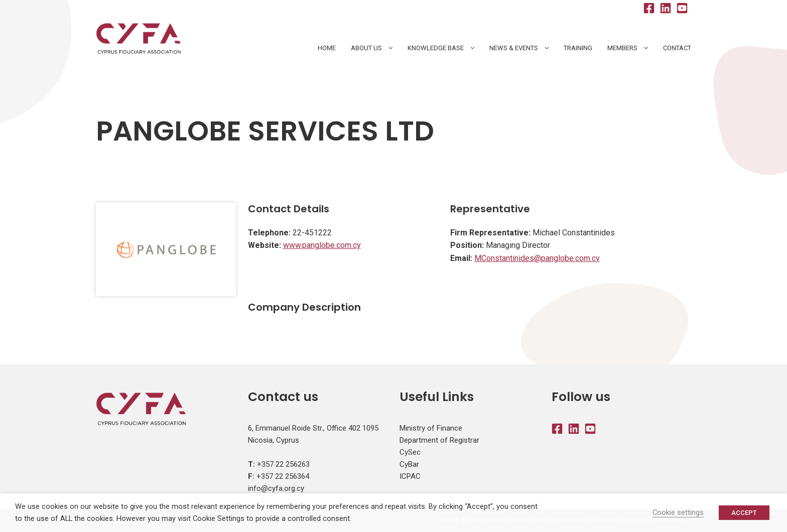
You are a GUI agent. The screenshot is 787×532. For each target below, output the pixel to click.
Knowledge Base (436, 48)
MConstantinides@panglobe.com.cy (537, 258)
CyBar (409, 464)
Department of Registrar (439, 440)
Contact (677, 48)
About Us (366, 48)
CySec (410, 452)
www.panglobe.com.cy (322, 245)
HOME (327, 48)
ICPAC (410, 476)
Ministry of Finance (431, 428)
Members (622, 48)
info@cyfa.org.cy (276, 488)
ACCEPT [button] (744, 513)
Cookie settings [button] (678, 512)
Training (578, 48)
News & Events (514, 48)
